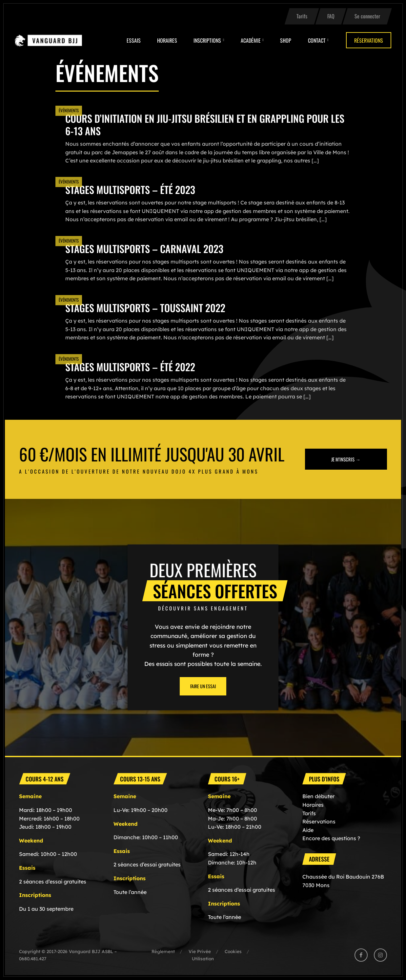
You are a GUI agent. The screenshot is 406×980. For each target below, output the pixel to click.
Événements (69, 110)
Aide (308, 830)
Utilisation (203, 959)
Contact (317, 40)
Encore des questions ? (331, 838)
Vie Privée (200, 951)
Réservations (369, 40)
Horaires (167, 40)
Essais (134, 40)
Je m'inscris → (346, 459)
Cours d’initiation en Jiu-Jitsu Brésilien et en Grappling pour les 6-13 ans (205, 125)
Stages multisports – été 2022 (130, 367)
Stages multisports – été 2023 (130, 190)
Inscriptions (207, 40)
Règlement (163, 951)
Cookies (233, 951)
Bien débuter (318, 796)
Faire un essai (203, 686)
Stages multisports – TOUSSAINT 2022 (145, 308)
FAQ (331, 16)
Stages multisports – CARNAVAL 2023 (144, 249)
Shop (286, 40)
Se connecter (367, 16)
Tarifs (302, 16)
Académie (251, 40)
